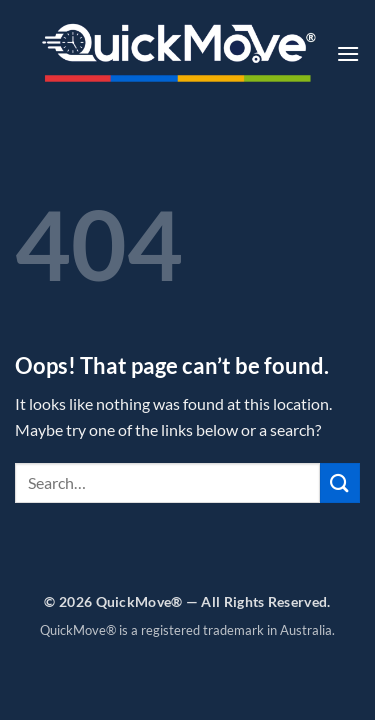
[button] (348, 53)
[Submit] (340, 482)
